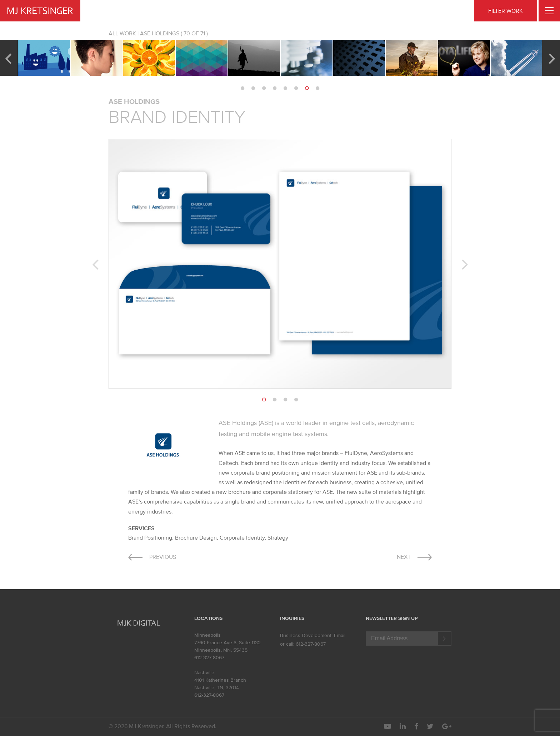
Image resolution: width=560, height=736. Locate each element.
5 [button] (285, 88)
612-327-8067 (209, 658)
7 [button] (307, 88)
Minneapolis (207, 635)
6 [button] (296, 88)
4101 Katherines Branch (220, 680)
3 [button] (264, 88)
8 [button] (317, 88)
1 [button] (242, 88)
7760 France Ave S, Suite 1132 (227, 643)
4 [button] (275, 88)
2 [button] (253, 88)
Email (340, 635)
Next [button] (552, 58)
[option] (44, 58)
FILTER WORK (506, 11)
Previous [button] (8, 58)
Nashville (204, 673)
